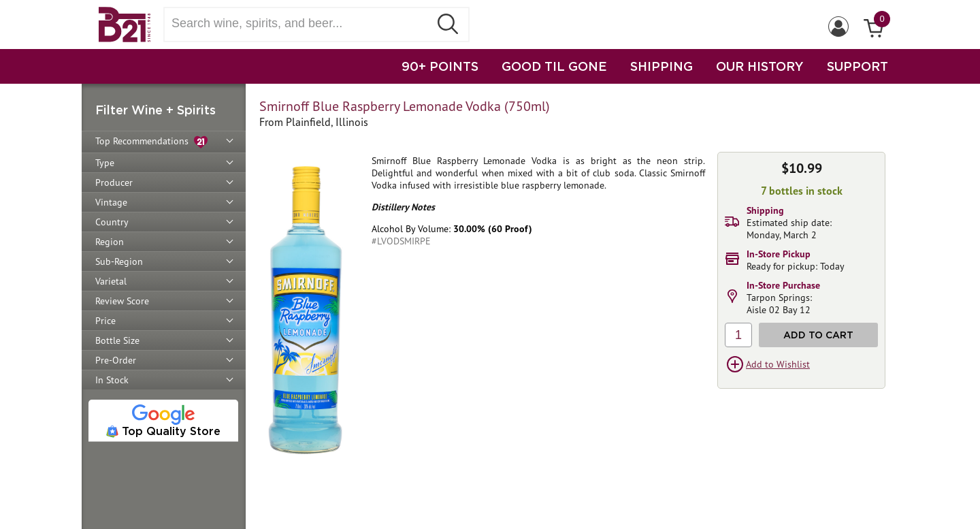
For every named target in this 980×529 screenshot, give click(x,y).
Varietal (111, 281)
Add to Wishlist (778, 364)
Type (105, 163)
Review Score (122, 301)
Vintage (111, 202)
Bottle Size (117, 340)
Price (105, 321)
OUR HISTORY (760, 66)
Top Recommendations (151, 142)
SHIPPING (661, 66)
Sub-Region (119, 261)
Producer (114, 182)
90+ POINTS (440, 66)
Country (112, 222)
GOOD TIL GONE (554, 66)
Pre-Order (116, 360)
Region (110, 242)
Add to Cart (818, 335)
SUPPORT (857, 66)
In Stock (112, 380)
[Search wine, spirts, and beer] (301, 23)
